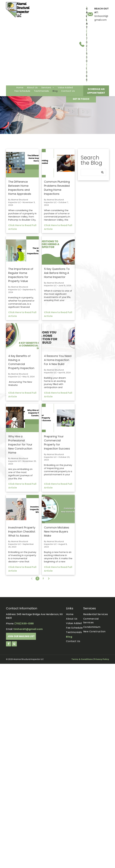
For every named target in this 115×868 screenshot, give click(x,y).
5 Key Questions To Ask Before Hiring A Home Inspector (57, 273)
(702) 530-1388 (87, 57)
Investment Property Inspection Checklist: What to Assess (22, 532)
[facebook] (9, 644)
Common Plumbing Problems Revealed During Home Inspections (57, 188)
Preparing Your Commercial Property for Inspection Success (57, 442)
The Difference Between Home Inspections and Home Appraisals (20, 188)
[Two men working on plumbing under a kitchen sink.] (58, 163)
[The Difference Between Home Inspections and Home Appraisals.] (22, 163)
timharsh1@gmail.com (28, 629)
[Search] (93, 172)
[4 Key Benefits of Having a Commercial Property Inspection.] (22, 337)
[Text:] (58, 337)
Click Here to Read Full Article (22, 227)
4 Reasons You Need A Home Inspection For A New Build (58, 360)
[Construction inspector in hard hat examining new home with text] (22, 418)
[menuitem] (20, 87)
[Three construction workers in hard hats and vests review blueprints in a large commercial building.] (58, 418)
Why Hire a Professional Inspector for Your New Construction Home (20, 444)
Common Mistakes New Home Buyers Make (57, 532)
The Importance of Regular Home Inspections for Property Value (21, 275)
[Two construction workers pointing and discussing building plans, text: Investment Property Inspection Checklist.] (22, 509)
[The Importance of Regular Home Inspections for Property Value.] (22, 250)
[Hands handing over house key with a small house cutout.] (58, 509)
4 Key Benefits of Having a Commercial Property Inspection (21, 362)
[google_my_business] (14, 644)
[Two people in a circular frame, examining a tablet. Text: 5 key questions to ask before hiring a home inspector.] (58, 250)
